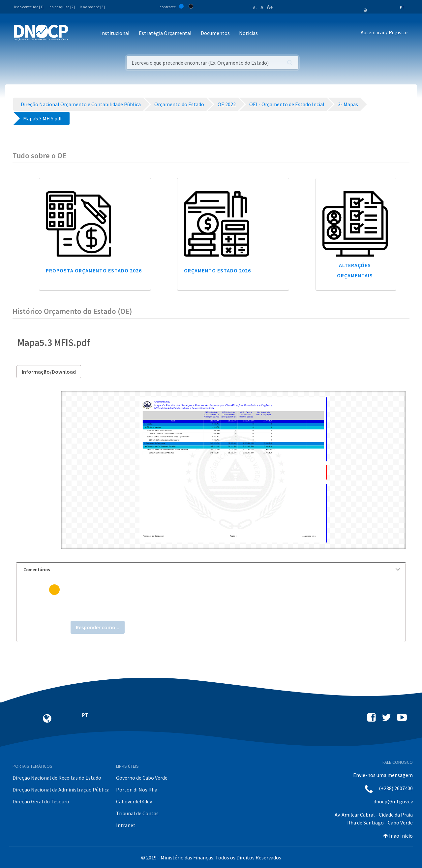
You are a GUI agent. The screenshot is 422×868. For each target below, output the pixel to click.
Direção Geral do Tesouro (41, 801)
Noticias (248, 33)
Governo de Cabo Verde (142, 778)
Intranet (126, 825)
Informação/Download (49, 372)
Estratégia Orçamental (165, 33)
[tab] (211, 570)
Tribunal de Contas (137, 813)
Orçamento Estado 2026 (217, 270)
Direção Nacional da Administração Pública (61, 790)
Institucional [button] (115, 33)
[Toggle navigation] (77, 33)
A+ (270, 7)
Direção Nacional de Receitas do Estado (57, 778)
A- (255, 8)
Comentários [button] (212, 570)
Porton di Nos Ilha (137, 790)
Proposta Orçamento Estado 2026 (94, 270)
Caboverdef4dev (134, 801)
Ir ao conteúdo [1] (29, 7)
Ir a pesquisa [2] (62, 7)
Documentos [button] (215, 33)
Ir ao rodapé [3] (92, 7)
